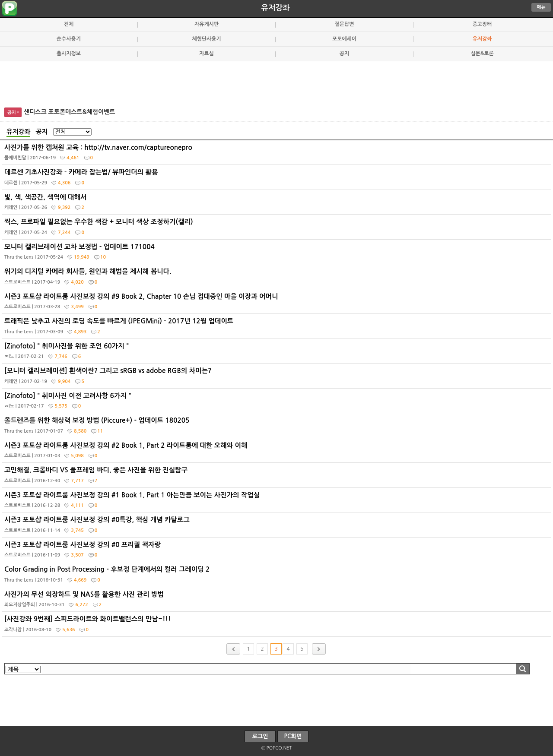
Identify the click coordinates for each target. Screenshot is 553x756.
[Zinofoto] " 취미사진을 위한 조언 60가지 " (278, 353)
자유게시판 (207, 24)
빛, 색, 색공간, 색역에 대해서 (278, 204)
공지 (344, 54)
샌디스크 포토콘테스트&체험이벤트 (70, 112)
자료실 (207, 54)
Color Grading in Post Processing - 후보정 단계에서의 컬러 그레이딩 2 (278, 576)
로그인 (260, 736)
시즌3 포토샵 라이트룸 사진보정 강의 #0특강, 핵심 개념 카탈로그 (278, 527)
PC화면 (293, 736)
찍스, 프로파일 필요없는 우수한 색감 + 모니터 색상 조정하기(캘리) (278, 229)
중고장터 (482, 24)
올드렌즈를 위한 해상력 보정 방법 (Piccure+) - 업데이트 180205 (278, 427)
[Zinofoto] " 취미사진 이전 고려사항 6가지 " (278, 403)
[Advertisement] (276, 83)
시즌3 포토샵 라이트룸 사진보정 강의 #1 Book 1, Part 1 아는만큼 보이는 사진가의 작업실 (278, 502)
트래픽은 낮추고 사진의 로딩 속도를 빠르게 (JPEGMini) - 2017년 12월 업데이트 (278, 328)
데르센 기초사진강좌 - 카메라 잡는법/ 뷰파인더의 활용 (278, 179)
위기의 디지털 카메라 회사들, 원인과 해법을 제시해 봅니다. (278, 278)
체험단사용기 (206, 39)
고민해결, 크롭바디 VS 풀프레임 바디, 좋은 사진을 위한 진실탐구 (278, 477)
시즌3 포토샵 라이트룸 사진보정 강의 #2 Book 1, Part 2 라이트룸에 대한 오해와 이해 (278, 452)
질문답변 (345, 24)
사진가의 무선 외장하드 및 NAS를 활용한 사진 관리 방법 (278, 601)
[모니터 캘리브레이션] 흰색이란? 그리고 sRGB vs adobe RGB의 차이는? (278, 378)
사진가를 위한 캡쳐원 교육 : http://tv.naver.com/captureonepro (278, 155)
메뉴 (541, 7)
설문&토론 (482, 54)
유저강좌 (276, 8)
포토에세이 (344, 39)
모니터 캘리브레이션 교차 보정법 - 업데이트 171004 (278, 254)
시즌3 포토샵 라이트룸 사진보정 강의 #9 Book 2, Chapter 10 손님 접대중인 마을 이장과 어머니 (278, 304)
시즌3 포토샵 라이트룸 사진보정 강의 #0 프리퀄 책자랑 (278, 552)
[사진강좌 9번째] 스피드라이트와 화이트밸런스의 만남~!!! (278, 626)
